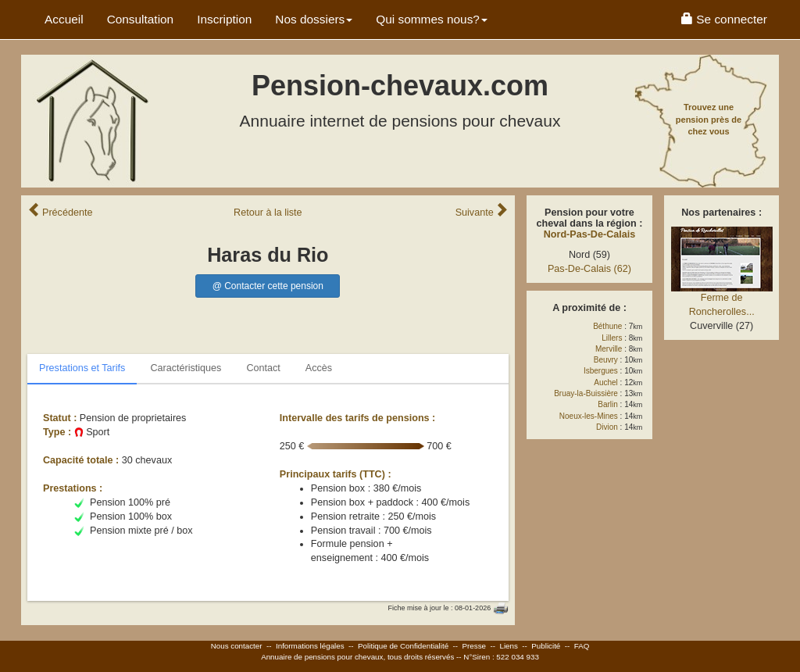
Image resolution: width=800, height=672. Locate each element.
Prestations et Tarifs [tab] (82, 368)
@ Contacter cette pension (268, 286)
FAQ (582, 646)
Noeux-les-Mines (589, 416)
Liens (508, 646)
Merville (609, 349)
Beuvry (606, 360)
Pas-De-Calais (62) (589, 269)
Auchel (606, 382)
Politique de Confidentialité (403, 646)
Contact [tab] (263, 368)
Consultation (141, 19)
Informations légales (310, 646)
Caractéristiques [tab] (186, 368)
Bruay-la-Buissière (586, 393)
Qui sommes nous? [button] (432, 19)
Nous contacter (237, 646)
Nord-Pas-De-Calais (590, 234)
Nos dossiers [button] (314, 19)
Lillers (612, 338)
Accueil (64, 19)
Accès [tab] (319, 368)
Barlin (608, 404)
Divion (607, 427)
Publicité (546, 646)
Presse (475, 646)
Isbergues (601, 371)
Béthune (607, 326)
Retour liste (268, 213)
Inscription (224, 19)
